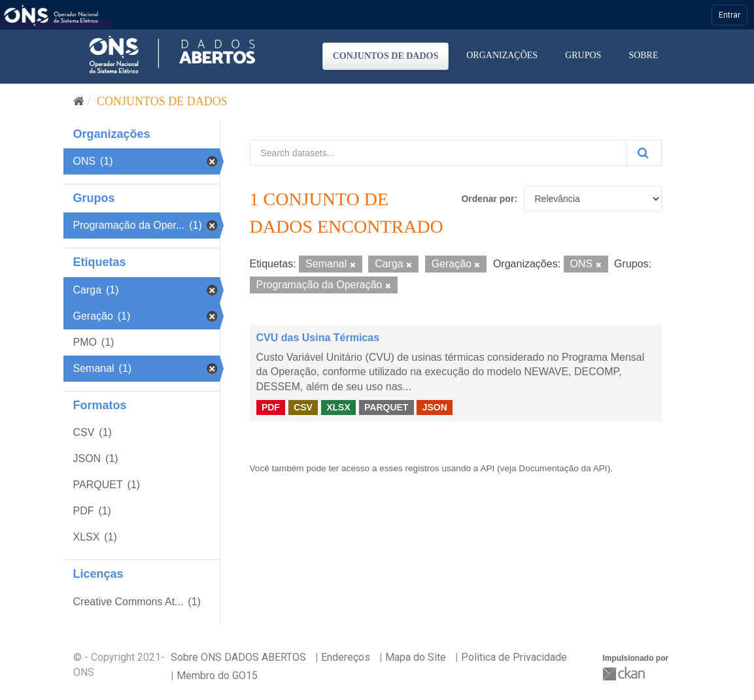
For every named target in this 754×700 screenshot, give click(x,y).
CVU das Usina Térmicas (318, 338)
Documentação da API (563, 468)
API (487, 468)
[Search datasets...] (438, 153)
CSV (303, 407)
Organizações (502, 55)
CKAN (625, 674)
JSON (435, 407)
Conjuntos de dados (386, 56)
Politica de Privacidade (514, 657)
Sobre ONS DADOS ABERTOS (238, 657)
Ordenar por (488, 199)
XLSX (338, 407)
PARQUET (386, 407)
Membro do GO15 (217, 675)
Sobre (643, 55)
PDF (271, 407)
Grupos (583, 55)
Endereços (346, 657)
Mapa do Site (416, 657)
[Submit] (644, 153)
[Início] (79, 101)
